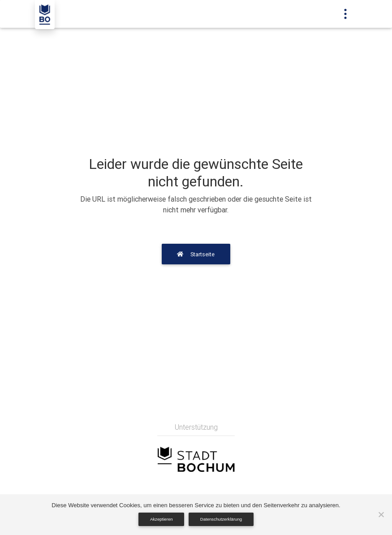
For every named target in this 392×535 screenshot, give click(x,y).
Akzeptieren (162, 519)
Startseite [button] (196, 254)
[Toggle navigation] (345, 14)
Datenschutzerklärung (221, 519)
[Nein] (381, 514)
